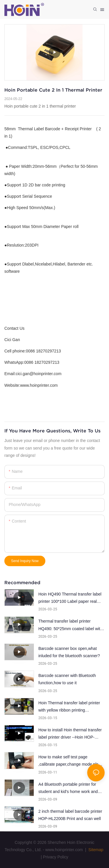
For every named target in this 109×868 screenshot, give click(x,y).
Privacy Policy (56, 857)
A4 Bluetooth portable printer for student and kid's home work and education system (68, 789)
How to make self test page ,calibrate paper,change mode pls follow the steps (68, 761)
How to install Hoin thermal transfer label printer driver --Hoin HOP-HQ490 (70, 734)
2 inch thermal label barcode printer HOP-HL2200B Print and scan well (70, 815)
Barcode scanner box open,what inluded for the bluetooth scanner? (69, 652)
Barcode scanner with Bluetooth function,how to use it (67, 679)
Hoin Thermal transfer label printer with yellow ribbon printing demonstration (69, 707)
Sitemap (95, 850)
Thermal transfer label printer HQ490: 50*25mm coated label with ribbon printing (70, 625)
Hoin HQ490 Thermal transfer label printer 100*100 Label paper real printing (70, 598)
